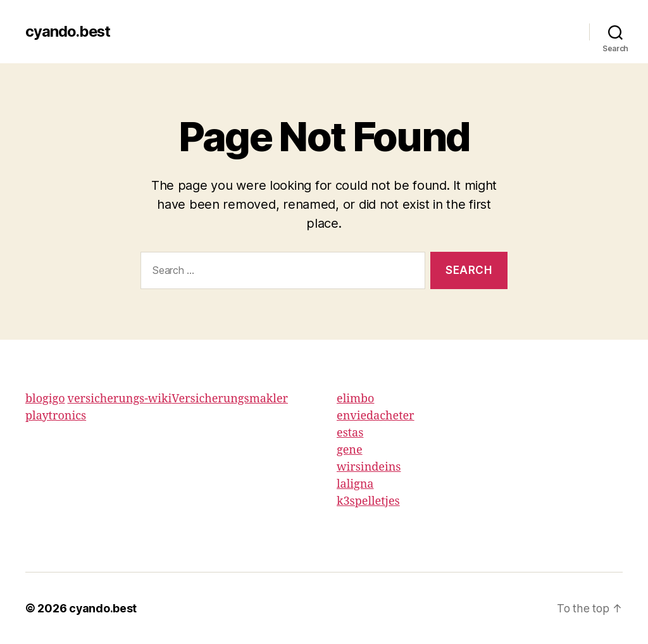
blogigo (45, 399)
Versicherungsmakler (230, 399)
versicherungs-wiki (120, 399)
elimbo (355, 399)
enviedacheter (376, 416)
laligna (355, 484)
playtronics (56, 416)
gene (350, 450)
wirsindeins (369, 467)
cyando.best (69, 32)
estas (350, 433)
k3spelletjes (368, 501)
